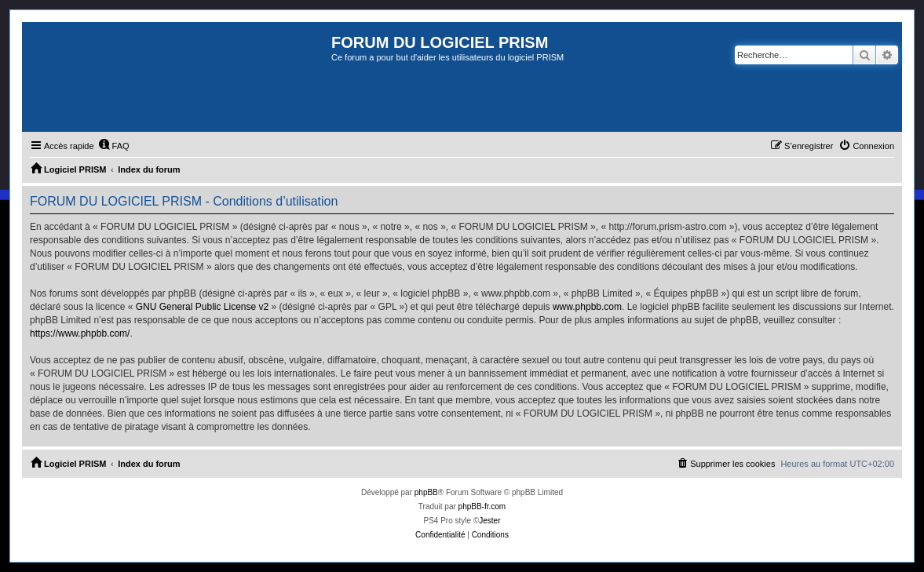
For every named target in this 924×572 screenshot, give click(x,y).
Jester (489, 521)
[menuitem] (114, 146)
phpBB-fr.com (482, 506)
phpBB (426, 492)
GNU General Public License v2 (202, 307)
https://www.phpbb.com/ (80, 333)
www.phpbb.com (587, 307)
